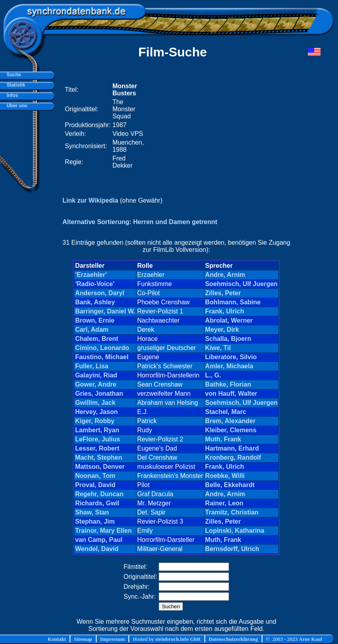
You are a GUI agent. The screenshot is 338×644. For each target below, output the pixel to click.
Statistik (15, 85)
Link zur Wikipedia (90, 200)
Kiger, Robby (95, 421)
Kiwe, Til (218, 348)
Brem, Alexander (230, 421)
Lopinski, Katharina (235, 531)
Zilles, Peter (223, 293)
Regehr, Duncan (99, 494)
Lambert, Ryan (97, 430)
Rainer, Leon (224, 503)
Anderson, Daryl (100, 293)
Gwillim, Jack (95, 403)
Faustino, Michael (102, 357)
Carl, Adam (92, 330)
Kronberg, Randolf (233, 457)
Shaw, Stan (92, 512)
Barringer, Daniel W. (105, 311)
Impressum (113, 639)
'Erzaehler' (91, 275)
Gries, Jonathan (99, 394)
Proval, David (95, 485)
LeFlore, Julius (98, 439)
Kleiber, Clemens (231, 430)
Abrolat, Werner (229, 320)
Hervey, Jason (96, 412)
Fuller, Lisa (92, 366)
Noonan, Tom (95, 476)
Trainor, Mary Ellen (103, 531)
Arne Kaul (310, 639)
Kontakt (57, 639)
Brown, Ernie (95, 320)
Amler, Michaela (229, 366)
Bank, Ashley (95, 302)
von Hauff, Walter (231, 394)
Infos (11, 95)
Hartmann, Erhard (232, 448)
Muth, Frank (223, 439)
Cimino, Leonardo (102, 348)
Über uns (16, 106)
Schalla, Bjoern (228, 339)
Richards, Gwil (97, 503)
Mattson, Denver (100, 467)
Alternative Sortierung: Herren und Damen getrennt (140, 222)
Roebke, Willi (225, 476)
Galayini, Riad (96, 375)
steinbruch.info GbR (178, 639)
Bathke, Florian (228, 384)
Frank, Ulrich (225, 311)
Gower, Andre (96, 384)
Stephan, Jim (95, 521)
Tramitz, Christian (232, 512)
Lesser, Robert (97, 448)
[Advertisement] (218, 126)
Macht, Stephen (99, 457)
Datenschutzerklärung (233, 639)
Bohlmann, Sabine (233, 302)
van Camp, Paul (99, 540)
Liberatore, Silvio (231, 357)
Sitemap (83, 639)
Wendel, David (97, 549)
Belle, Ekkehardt (230, 485)
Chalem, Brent (97, 339)
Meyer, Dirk (222, 330)
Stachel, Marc (226, 412)
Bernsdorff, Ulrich (232, 549)
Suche (13, 75)
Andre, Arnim (225, 275)
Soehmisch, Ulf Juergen (241, 284)
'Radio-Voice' (95, 284)
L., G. (213, 375)
